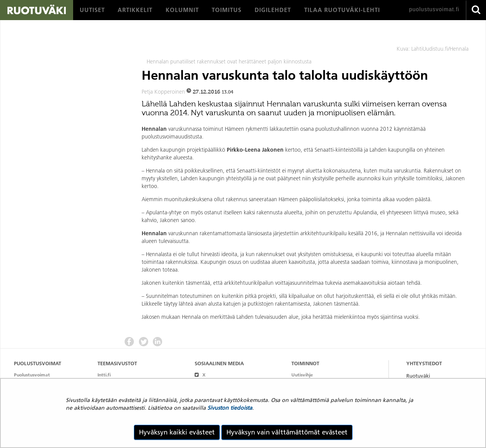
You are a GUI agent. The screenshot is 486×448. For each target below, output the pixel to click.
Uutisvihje (302, 375)
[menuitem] (92, 10)
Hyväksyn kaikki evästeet (177, 432)
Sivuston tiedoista (230, 408)
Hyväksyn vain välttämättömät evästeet (287, 432)
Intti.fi (104, 375)
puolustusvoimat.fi (434, 9)
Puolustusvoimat (32, 375)
